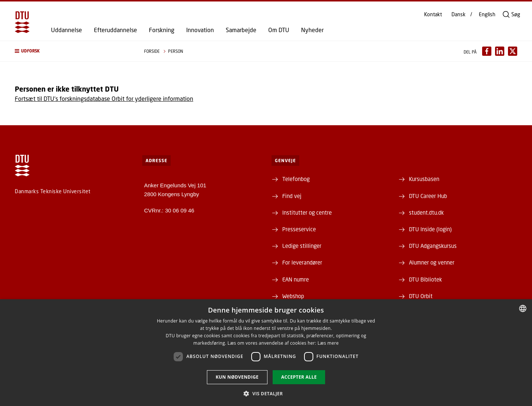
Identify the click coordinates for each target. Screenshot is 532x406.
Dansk (458, 14)
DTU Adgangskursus (433, 246)
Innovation (200, 30)
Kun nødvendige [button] (237, 377)
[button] (72, 51)
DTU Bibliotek (425, 279)
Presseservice (299, 229)
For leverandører (302, 262)
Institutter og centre (307, 212)
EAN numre (296, 279)
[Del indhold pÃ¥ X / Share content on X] (513, 51)
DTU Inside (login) (430, 229)
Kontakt (433, 14)
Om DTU (279, 30)
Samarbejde (241, 30)
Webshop (293, 296)
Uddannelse (66, 30)
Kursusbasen (424, 179)
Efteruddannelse (115, 30)
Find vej (292, 196)
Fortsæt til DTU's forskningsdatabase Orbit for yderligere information (104, 98)
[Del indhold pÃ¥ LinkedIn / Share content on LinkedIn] (500, 51)
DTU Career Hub (428, 196)
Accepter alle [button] (299, 377)
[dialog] (266, 353)
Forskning (162, 30)
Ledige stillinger (302, 246)
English (487, 14)
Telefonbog (296, 179)
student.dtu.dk (426, 212)
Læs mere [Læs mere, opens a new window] (328, 343)
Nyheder (312, 30)
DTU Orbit (421, 296)
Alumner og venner (432, 262)
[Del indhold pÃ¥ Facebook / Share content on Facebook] (487, 51)
